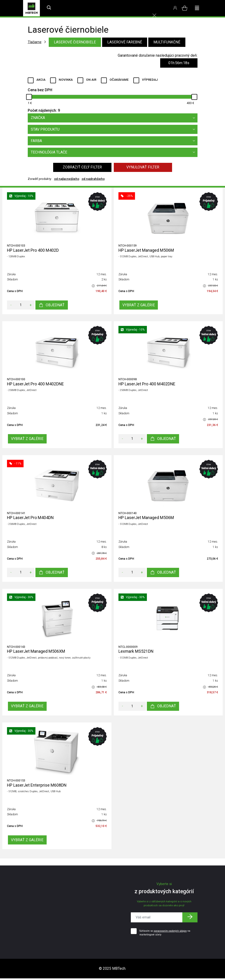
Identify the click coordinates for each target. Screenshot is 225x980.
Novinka (66, 80)
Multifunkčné (167, 42)
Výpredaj (150, 80)
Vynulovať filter (143, 168)
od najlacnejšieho (67, 180)
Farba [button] (114, 141)
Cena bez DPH (40, 90)
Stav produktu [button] (114, 130)
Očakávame (119, 80)
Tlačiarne (35, 42)
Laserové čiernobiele (75, 42)
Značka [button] (114, 118)
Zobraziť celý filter (82, 168)
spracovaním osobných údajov (170, 933)
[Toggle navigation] (197, 8)
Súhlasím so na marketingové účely (165, 934)
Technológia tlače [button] (114, 153)
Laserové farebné (125, 42)
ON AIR (91, 80)
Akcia (41, 80)
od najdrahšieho (93, 180)
